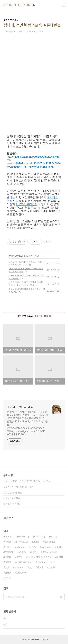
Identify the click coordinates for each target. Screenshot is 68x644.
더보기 (6, 578)
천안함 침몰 (24, 537)
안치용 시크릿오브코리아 (16, 542)
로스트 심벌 (40, 537)
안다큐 (36, 542)
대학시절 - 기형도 (12, 498)
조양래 (54, 537)
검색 (61, 597)
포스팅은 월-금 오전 (13, 493)
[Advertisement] (34, 92)
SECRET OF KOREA (19, 5)
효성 (55, 562)
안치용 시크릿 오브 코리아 (39, 557)
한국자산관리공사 (26, 204)
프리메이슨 (10, 552)
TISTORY (35, 640)
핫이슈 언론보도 (16, 256)
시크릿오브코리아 (24, 562)
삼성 (7, 567)
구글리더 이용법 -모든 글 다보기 (18, 487)
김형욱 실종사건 (50, 552)
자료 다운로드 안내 (12, 504)
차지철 (60, 557)
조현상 (8, 562)
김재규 (8, 573)
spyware (18, 567)
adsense (21, 547)
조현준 (8, 547)
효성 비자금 (50, 542)
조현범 (33, 547)
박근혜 (19, 557)
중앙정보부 (21, 573)
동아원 (23, 552)
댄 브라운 (9, 537)
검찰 (30, 567)
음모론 (40, 567)
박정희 (8, 557)
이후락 (34, 552)
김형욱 (52, 567)
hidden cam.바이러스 (52, 547)
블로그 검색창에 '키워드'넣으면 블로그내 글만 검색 (27, 481)
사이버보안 (42, 562)
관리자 (45, 640)
